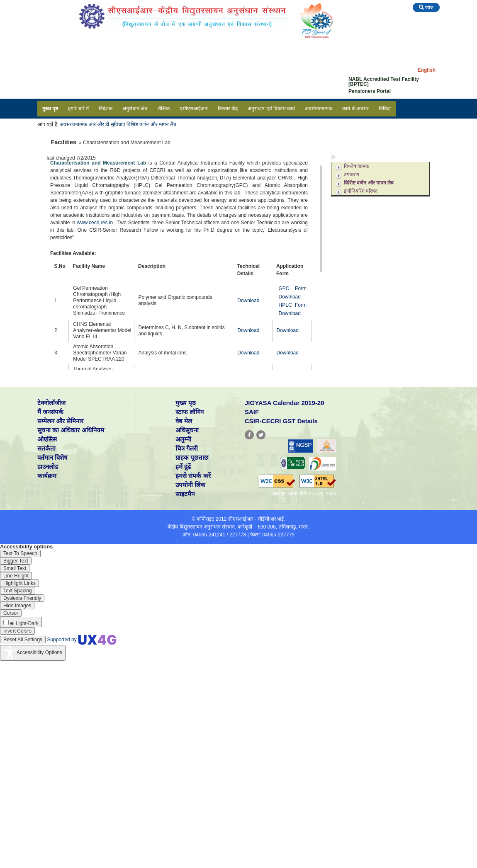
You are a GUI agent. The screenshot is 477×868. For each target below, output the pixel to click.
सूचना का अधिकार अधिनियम (71, 430)
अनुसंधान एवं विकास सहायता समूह (371, 213)
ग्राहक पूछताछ (192, 457)
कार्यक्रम (47, 476)
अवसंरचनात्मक (319, 109)
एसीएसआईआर (194, 109)
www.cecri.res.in (95, 223)
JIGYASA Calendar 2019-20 (285, 403)
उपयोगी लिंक (190, 485)
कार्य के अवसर (355, 109)
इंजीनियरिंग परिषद (361, 191)
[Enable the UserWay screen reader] (20, 553)
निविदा (385, 109)
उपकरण (352, 175)
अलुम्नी (183, 439)
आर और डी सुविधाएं (107, 124)
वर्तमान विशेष (52, 457)
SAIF (252, 412)
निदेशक (106, 109)
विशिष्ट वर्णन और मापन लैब (151, 124)
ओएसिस (47, 439)
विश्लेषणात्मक (357, 166)
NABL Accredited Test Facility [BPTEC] (384, 82)
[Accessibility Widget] (33, 653)
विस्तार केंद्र (228, 109)
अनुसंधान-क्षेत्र (135, 109)
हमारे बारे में (78, 109)
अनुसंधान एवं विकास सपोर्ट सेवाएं (370, 202)
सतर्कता (46, 448)
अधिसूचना (187, 430)
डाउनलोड (48, 467)
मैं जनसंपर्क (50, 412)
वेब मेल (184, 421)
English (427, 70)
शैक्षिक (164, 109)
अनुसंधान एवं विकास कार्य (271, 109)
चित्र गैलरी (187, 448)
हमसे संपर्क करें (193, 476)
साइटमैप (185, 494)
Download (248, 301)
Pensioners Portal (370, 91)
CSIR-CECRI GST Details (281, 421)
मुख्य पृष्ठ (50, 109)
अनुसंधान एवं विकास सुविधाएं (367, 157)
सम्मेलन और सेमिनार (60, 421)
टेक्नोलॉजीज (51, 403)
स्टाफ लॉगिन (190, 412)
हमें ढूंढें (183, 467)
